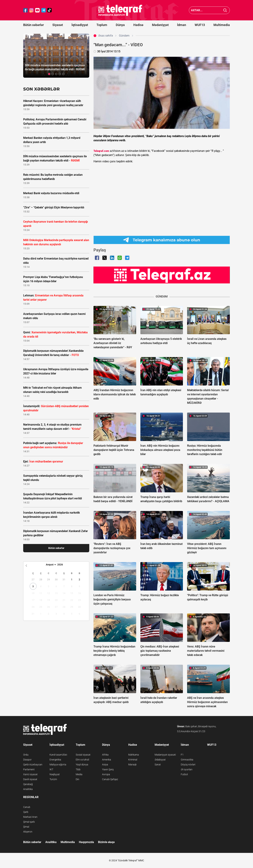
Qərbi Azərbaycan (33, 765)
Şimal (26, 827)
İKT (51, 769)
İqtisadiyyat (80, 25)
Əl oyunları (187, 769)
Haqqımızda (86, 842)
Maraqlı (132, 765)
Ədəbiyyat (160, 760)
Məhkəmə (134, 755)
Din (77, 779)
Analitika (28, 789)
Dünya (120, 25)
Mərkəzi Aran (30, 817)
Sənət (158, 765)
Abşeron (28, 832)
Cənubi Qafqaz (110, 779)
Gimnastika (187, 760)
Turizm (53, 779)
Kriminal (133, 760)
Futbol (184, 774)
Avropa (106, 774)
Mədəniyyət (160, 25)
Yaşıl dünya (82, 765)
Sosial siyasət (83, 755)
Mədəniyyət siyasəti (165, 755)
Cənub (27, 807)
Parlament (29, 769)
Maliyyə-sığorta (58, 765)
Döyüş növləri (188, 765)
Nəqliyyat (55, 774)
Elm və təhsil (82, 760)
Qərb (26, 812)
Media (79, 774)
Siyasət (58, 25)
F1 (182, 755)
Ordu (26, 755)
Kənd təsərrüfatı (58, 755)
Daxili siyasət (30, 779)
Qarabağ (28, 784)
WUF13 (200, 25)
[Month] (51, 565)
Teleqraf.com (101, 151)
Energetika (55, 760)
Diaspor (27, 760)
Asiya (105, 765)
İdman (182, 25)
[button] (49, 74)
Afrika (105, 755)
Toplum (102, 25)
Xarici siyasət (30, 774)
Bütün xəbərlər (33, 25)
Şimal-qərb (29, 822)
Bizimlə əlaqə (106, 842)
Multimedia (222, 25)
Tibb (78, 769)
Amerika (107, 760)
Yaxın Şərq (108, 769)
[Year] (62, 565)
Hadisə (138, 25)
